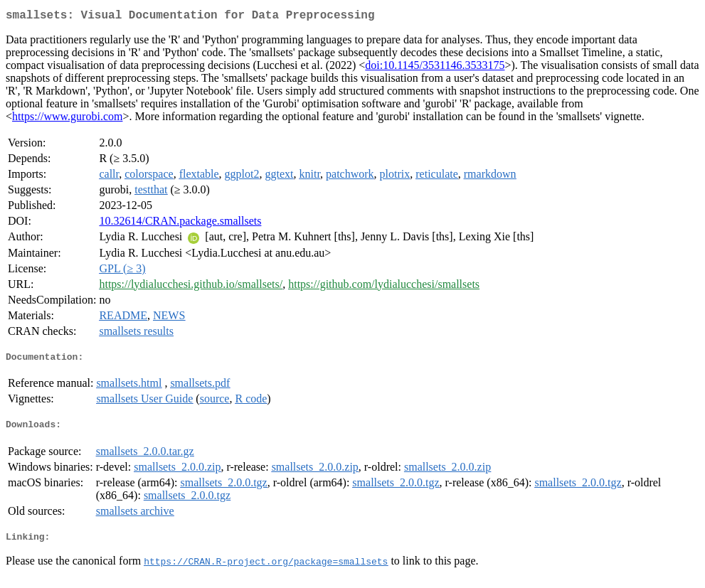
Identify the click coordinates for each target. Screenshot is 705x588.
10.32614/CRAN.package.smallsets (180, 224)
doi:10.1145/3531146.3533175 (435, 68)
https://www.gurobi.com (67, 119)
